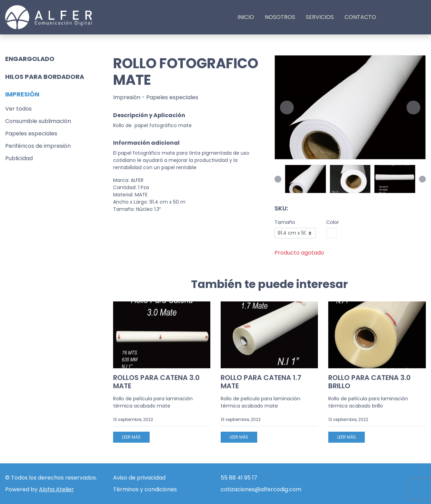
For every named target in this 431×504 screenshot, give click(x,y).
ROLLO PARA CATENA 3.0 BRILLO (369, 382)
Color (333, 222)
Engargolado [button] (30, 59)
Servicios (320, 17)
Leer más (131, 437)
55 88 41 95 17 (239, 478)
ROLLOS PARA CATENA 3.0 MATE (156, 382)
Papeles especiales (31, 133)
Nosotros (280, 17)
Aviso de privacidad (139, 478)
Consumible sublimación (38, 121)
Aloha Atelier (56, 489)
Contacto (360, 17)
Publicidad (19, 158)
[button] (287, 107)
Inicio (246, 17)
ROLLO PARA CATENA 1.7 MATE (261, 382)
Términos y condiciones (145, 489)
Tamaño (285, 222)
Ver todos (18, 109)
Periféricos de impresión (38, 146)
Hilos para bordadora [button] (45, 77)
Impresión (127, 97)
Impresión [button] (22, 94)
